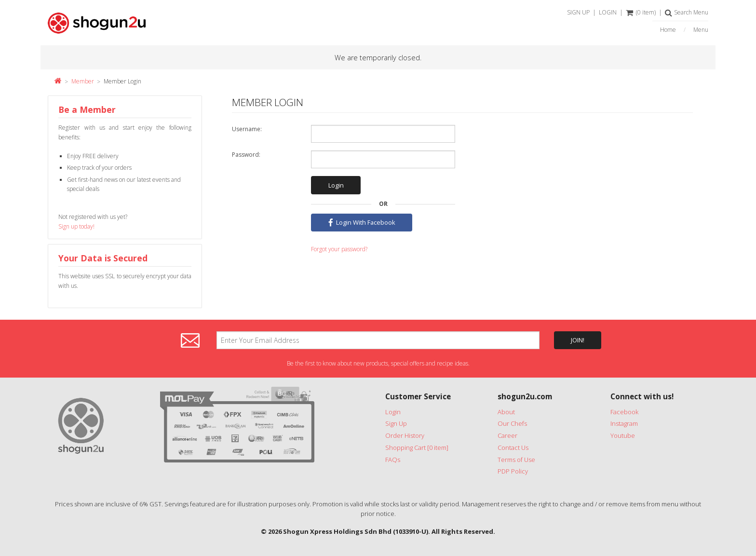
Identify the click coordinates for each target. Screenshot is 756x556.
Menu (701, 30)
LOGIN (608, 12)
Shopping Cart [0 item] (417, 448)
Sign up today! (76, 226)
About (506, 412)
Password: (246, 155)
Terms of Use (516, 460)
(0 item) (641, 12)
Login (393, 412)
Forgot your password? (339, 249)
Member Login (122, 81)
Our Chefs (512, 423)
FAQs (393, 460)
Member (83, 81)
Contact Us (513, 448)
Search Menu (687, 12)
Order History (405, 435)
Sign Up (396, 423)
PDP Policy (513, 471)
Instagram (624, 423)
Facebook (624, 412)
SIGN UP (578, 12)
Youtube (623, 435)
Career (507, 435)
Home (668, 30)
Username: (247, 129)
